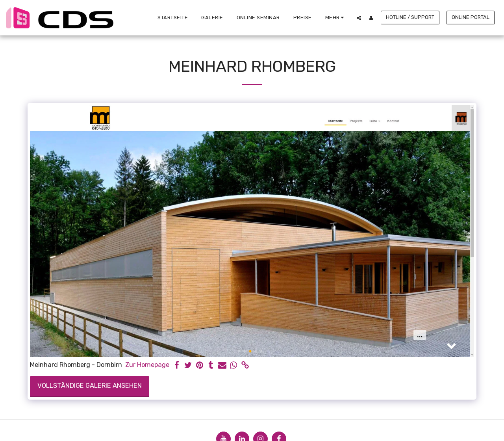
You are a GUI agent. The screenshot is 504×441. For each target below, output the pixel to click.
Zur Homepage (147, 365)
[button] (359, 18)
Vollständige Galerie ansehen (90, 386)
